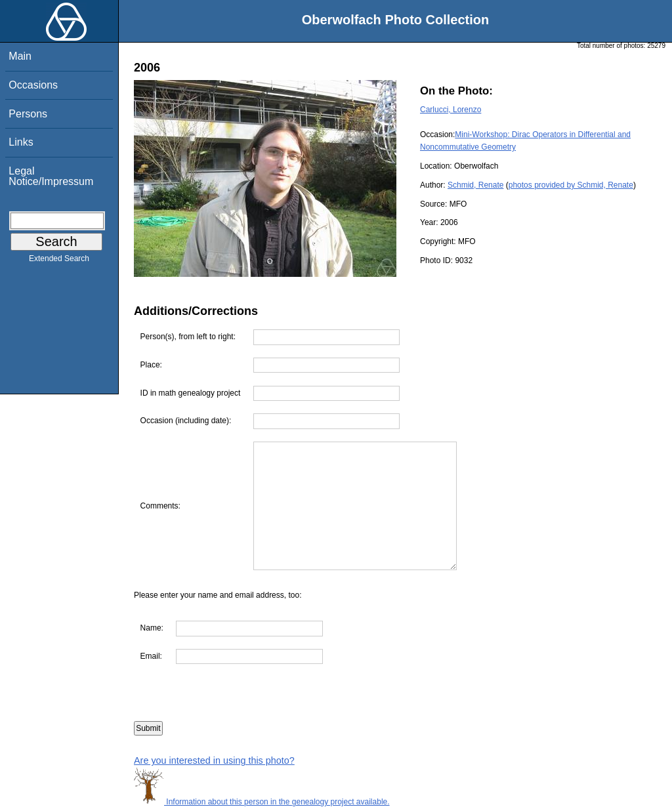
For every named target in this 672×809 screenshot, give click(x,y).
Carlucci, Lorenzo (451, 110)
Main (20, 56)
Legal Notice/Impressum (51, 176)
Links (21, 142)
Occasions (33, 85)
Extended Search (59, 261)
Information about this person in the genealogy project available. (262, 802)
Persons (28, 114)
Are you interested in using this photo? (214, 760)
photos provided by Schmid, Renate (571, 185)
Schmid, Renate (475, 185)
